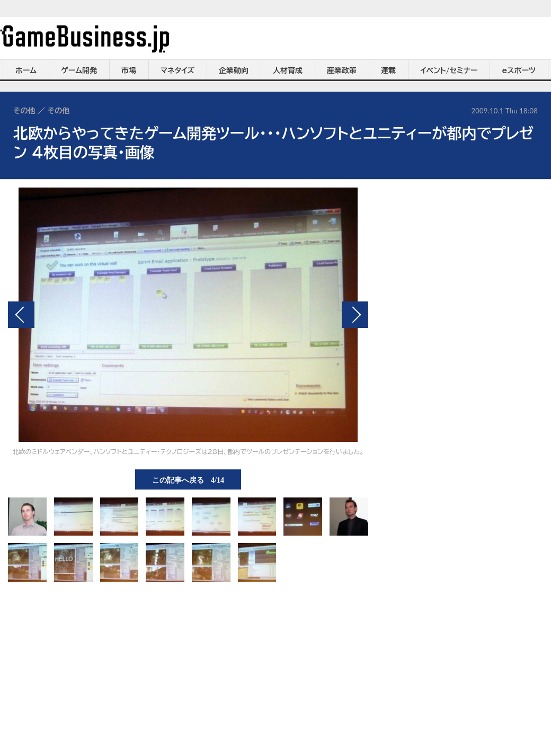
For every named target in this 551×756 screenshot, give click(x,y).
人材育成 (288, 70)
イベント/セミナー (449, 70)
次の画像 (355, 315)
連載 (388, 70)
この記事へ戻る (188, 479)
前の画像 (21, 315)
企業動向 (234, 70)
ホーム (26, 70)
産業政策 (342, 70)
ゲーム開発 (79, 70)
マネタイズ (177, 70)
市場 (129, 70)
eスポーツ (519, 70)
